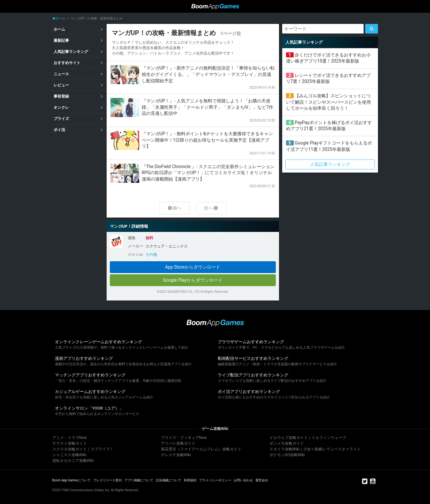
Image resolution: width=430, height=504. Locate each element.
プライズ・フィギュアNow (184, 438)
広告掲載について (169, 480)
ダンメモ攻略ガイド (287, 443)
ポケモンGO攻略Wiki (287, 455)
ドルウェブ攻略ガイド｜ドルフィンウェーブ (308, 438)
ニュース (61, 74)
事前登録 (61, 96)
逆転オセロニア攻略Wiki (73, 461)
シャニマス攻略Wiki (69, 455)
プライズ (61, 119)
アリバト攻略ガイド (178, 443)
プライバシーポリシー (215, 480)
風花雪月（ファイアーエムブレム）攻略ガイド (201, 449)
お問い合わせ (243, 480)
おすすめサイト (67, 63)
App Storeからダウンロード (193, 267)
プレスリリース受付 (108, 480)
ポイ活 (59, 130)
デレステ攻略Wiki (176, 455)
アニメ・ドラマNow (70, 438)
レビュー (61, 85)
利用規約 (190, 480)
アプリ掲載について (139, 480)
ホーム (59, 18)
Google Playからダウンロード (192, 280)
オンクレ (61, 107)
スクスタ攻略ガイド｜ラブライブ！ (83, 449)
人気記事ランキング (71, 52)
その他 (151, 255)
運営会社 (262, 480)
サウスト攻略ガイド (70, 443)
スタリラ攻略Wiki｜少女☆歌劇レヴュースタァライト (315, 449)
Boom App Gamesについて (72, 480)
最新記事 (61, 41)
